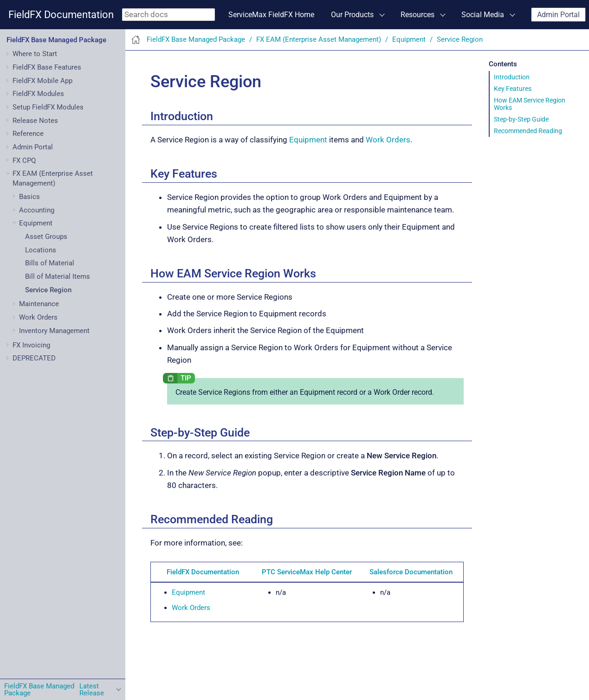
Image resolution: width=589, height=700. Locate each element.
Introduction (512, 77)
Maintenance (39, 304)
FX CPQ (24, 161)
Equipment (36, 223)
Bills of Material (50, 263)
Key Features (513, 89)
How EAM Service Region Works (530, 104)
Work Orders (38, 317)
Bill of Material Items (58, 276)
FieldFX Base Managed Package (56, 40)
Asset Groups (46, 237)
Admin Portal (558, 15)
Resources (417, 15)
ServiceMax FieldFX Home (271, 15)
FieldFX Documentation (61, 15)
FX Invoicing (31, 345)
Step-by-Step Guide (521, 119)
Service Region (48, 290)
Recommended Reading (528, 131)
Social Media (483, 15)
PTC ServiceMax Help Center (307, 572)
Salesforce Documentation (411, 572)
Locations (41, 250)
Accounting (37, 210)
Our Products (352, 15)
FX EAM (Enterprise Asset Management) (319, 39)
